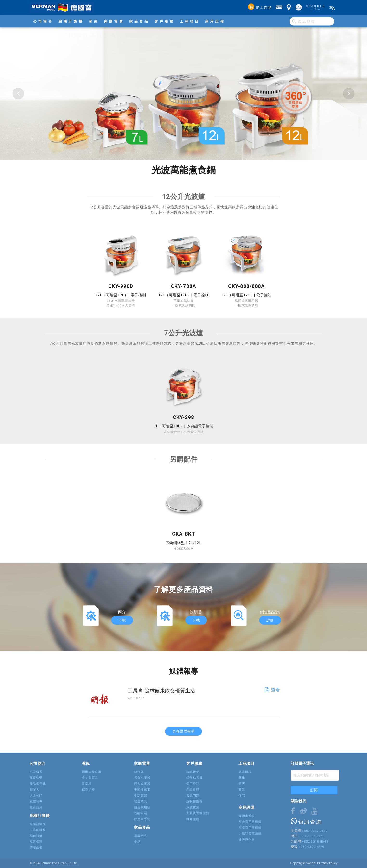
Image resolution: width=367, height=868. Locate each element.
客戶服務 (165, 21)
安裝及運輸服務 (198, 813)
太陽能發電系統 (250, 833)
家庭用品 (141, 836)
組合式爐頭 (142, 807)
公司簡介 (43, 21)
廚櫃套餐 (36, 848)
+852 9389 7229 (311, 847)
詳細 (270, 620)
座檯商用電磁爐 (250, 828)
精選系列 (141, 801)
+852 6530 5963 (311, 836)
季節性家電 (142, 789)
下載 (122, 620)
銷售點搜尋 (194, 778)
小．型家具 (90, 778)
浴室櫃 (87, 784)
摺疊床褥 (88, 789)
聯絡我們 (193, 772)
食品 (137, 842)
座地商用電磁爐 (250, 822)
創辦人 (35, 789)
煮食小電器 (142, 778)
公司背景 (36, 772)
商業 (242, 789)
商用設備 (215, 21)
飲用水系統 (142, 819)
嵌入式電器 (142, 784)
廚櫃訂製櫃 (71, 21)
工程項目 (190, 21)
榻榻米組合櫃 (92, 772)
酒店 (242, 784)
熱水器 (139, 772)
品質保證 (36, 842)
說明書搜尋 (194, 801)
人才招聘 (36, 795)
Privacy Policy (327, 863)
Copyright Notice (303, 863)
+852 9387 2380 (315, 831)
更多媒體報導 (183, 731)
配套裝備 (36, 836)
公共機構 (245, 772)
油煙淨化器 (247, 839)
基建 (242, 778)
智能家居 (141, 813)
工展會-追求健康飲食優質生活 (161, 691)
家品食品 (139, 21)
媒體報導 (36, 801)
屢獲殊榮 (36, 778)
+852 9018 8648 (315, 841)
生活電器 (141, 795)
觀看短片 (36, 807)
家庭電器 (114, 21)
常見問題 (193, 795)
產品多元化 (38, 784)
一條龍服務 (38, 830)
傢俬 (94, 21)
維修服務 (193, 819)
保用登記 (193, 784)
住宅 (242, 795)
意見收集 (193, 807)
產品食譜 (193, 789)
